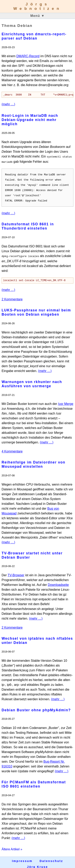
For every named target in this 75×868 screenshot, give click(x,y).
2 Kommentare (12, 296)
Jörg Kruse (37, 864)
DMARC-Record (28, 56)
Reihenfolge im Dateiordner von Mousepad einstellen (33, 461)
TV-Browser (16, 572)
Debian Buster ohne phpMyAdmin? (36, 707)
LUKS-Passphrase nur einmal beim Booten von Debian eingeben (36, 309)
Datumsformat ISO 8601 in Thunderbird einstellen (28, 223)
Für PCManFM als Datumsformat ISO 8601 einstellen (34, 781)
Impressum (22, 858)
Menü (38, 16)
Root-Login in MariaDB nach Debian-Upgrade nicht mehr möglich (30, 120)
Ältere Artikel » (12, 846)
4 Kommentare (12, 448)
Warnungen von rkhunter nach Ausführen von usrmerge (32, 381)
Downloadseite (58, 582)
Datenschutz (51, 858)
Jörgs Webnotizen (38, 6)
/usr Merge (66, 401)
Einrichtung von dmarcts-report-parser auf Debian (34, 36)
